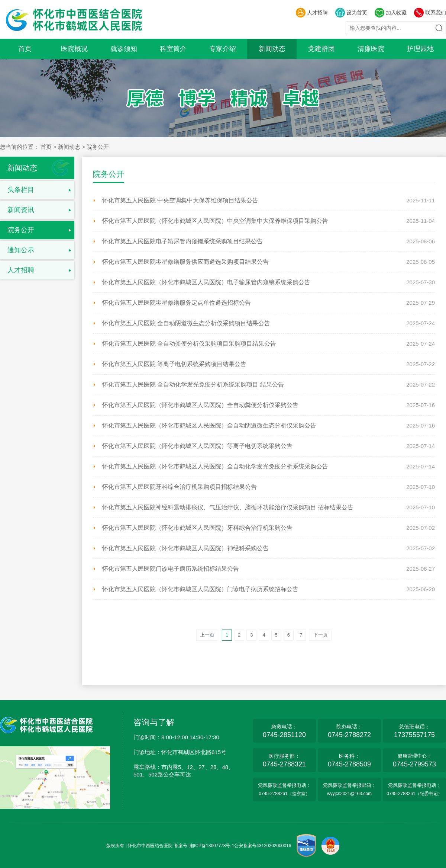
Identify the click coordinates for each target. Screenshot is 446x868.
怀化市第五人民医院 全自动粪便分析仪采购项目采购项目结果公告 (189, 344)
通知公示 (21, 250)
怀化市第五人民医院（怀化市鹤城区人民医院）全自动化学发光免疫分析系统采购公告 (215, 466)
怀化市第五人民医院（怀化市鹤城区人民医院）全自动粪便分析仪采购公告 (200, 405)
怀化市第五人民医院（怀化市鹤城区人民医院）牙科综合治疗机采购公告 (197, 528)
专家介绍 (223, 49)
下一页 (321, 635)
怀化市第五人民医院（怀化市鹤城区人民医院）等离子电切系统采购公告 (197, 446)
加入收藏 (390, 13)
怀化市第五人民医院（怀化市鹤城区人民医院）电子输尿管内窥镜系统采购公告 (206, 282)
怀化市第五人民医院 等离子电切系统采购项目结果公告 (174, 364)
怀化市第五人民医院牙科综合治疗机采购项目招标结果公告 (180, 487)
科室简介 (173, 49)
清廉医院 (371, 49)
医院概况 (74, 49)
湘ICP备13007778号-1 (212, 846)
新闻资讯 (21, 210)
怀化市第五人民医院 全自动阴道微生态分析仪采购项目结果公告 (186, 323)
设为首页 (351, 13)
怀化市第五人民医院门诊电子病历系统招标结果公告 (171, 569)
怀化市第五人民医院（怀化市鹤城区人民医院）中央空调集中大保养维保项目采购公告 (215, 221)
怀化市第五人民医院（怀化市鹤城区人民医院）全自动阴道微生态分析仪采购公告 (209, 425)
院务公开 (21, 230)
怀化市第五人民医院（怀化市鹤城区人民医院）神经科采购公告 (185, 548)
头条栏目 (21, 190)
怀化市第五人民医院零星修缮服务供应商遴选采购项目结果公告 (185, 262)
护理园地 (420, 49)
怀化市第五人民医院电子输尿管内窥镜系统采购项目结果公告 (182, 241)
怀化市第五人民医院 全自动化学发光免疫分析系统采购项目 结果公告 (193, 385)
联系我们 (430, 13)
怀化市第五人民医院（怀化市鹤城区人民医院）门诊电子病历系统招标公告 (200, 589)
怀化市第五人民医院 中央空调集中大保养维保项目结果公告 (180, 200)
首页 (25, 49)
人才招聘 (312, 13)
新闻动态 (272, 49)
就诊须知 (124, 49)
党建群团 (321, 49)
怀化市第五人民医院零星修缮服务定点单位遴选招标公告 (177, 303)
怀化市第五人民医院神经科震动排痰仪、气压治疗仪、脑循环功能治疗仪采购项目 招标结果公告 (228, 507)
